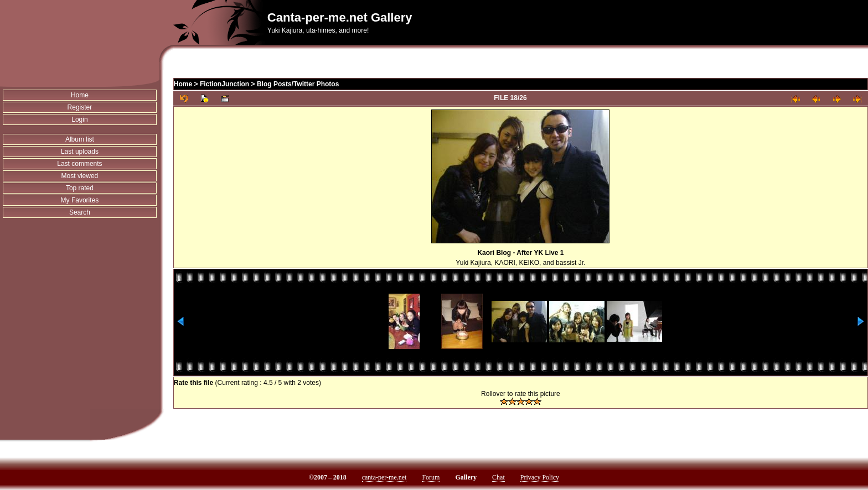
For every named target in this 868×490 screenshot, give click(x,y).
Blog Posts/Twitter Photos (298, 84)
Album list (80, 139)
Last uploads (80, 152)
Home (80, 95)
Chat (498, 477)
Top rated (80, 188)
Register (80, 107)
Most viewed (80, 176)
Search (80, 212)
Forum (431, 477)
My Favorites (80, 200)
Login (79, 119)
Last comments (79, 164)
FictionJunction (224, 84)
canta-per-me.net (384, 477)
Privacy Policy (540, 477)
